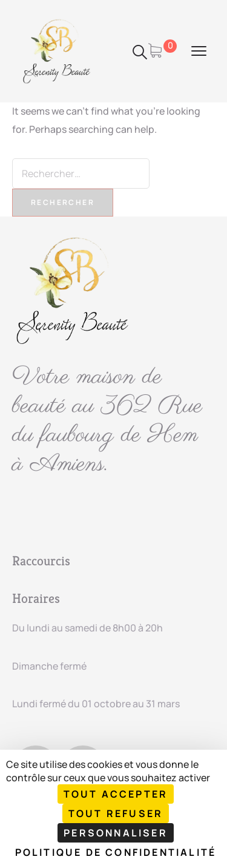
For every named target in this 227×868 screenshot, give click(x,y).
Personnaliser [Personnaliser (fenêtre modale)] (116, 833)
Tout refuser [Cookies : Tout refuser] (116, 813)
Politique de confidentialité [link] (116, 852)
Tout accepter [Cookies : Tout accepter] (116, 794)
